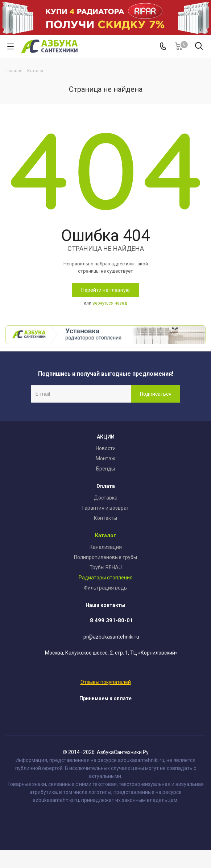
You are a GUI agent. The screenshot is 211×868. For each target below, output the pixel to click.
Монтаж (105, 459)
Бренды (105, 469)
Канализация (106, 547)
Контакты (105, 518)
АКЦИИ (106, 437)
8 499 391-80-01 (111, 620)
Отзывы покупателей (106, 682)
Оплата (106, 486)
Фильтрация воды (106, 588)
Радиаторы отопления (106, 578)
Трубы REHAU (106, 567)
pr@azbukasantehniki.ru (111, 637)
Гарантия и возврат (106, 508)
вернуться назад (110, 303)
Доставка (106, 498)
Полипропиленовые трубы (105, 557)
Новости (106, 448)
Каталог (105, 535)
